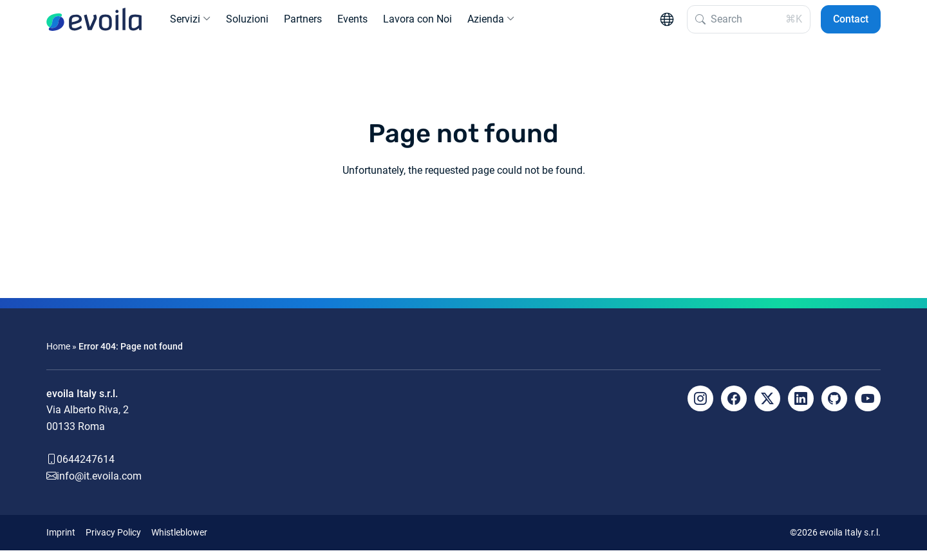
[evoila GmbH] (94, 24)
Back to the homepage (464, 228)
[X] (767, 408)
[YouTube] (868, 408)
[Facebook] (734, 408)
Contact (851, 24)
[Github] (834, 408)
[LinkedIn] (801, 408)
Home (58, 357)
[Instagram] (700, 408)
